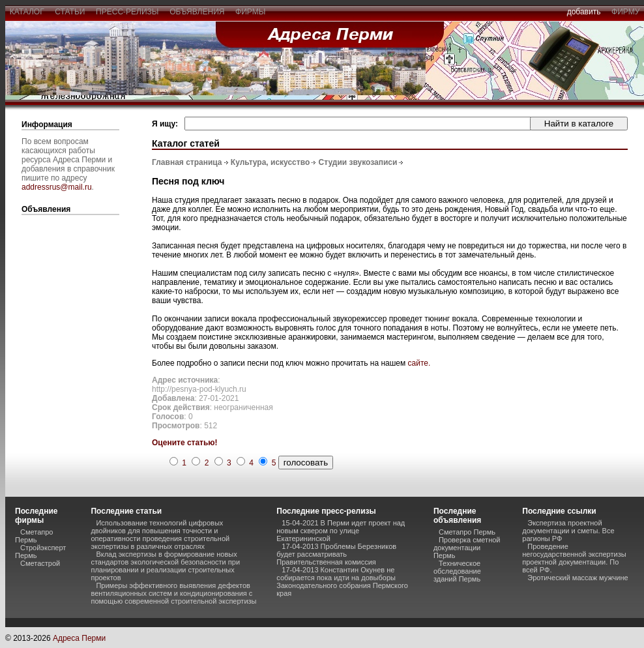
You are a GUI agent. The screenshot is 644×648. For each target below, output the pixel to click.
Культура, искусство (270, 162)
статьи (70, 12)
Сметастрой (40, 563)
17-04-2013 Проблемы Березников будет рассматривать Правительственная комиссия (336, 554)
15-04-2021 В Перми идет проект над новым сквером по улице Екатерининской (341, 531)
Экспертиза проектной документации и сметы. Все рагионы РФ (568, 531)
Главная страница (187, 162)
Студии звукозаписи (358, 162)
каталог (27, 12)
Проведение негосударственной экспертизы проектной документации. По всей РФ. (574, 558)
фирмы (250, 12)
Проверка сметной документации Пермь (467, 548)
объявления (197, 12)
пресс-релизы (127, 12)
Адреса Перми (79, 638)
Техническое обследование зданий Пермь (457, 571)
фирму (625, 12)
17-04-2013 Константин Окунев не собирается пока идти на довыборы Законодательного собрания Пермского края (342, 582)
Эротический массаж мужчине (578, 578)
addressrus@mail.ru (57, 187)
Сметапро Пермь (34, 536)
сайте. (419, 363)
